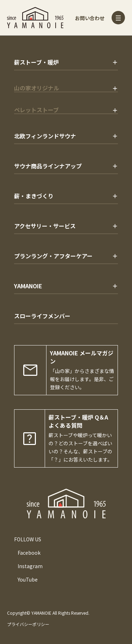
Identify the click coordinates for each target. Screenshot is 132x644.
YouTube (28, 579)
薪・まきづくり (34, 196)
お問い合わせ (90, 18)
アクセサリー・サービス (45, 226)
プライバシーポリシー (28, 624)
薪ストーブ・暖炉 (36, 62)
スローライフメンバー (42, 316)
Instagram (30, 566)
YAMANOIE (28, 286)
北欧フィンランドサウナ (45, 136)
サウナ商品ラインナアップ (48, 166)
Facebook (29, 553)
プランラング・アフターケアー (53, 256)
